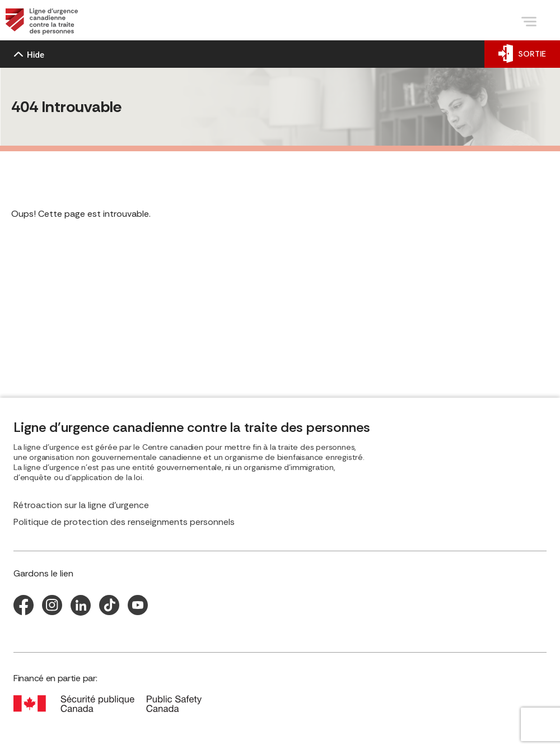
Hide (29, 55)
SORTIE (522, 53)
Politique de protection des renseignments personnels (124, 522)
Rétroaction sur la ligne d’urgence (81, 505)
